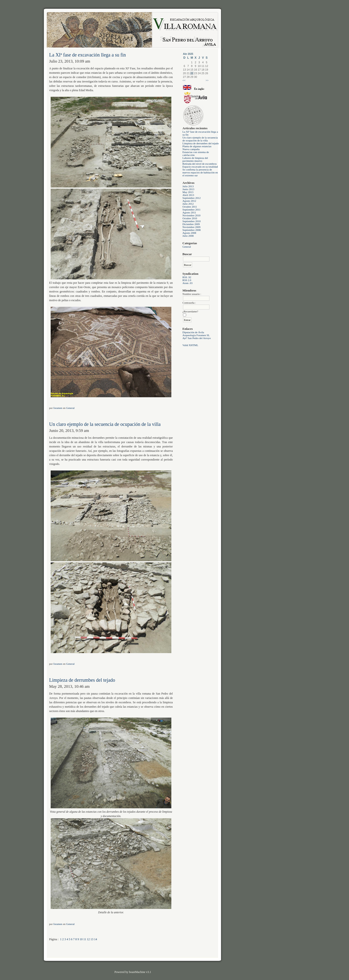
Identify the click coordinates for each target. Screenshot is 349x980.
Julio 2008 (188, 236)
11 (85, 939)
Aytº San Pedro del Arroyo (197, 338)
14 (95, 939)
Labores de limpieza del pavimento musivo (195, 159)
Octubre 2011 (190, 207)
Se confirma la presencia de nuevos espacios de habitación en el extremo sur (200, 172)
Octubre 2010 (190, 218)
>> (207, 80)
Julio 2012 (188, 204)
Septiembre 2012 (192, 198)
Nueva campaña (191, 149)
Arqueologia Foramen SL (196, 335)
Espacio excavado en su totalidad (200, 167)
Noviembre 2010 (191, 215)
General (187, 247)
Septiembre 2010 (192, 221)
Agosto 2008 (189, 233)
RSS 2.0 (187, 280)
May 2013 (188, 192)
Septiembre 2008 (192, 230)
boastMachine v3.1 (140, 972)
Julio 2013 (188, 186)
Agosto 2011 (189, 212)
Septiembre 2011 (191, 210)
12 (88, 939)
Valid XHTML (190, 345)
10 (81, 939)
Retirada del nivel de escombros (200, 164)
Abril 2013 (188, 195)
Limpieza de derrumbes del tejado (201, 143)
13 (92, 939)
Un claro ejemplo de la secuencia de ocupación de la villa (200, 139)
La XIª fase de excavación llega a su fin (87, 55)
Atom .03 (188, 283)
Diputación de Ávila (193, 332)
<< (184, 80)
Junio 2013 (188, 189)
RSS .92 (187, 277)
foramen (58, 408)
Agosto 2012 (189, 201)
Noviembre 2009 (191, 227)
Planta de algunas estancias (197, 146)
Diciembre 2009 (191, 224)
